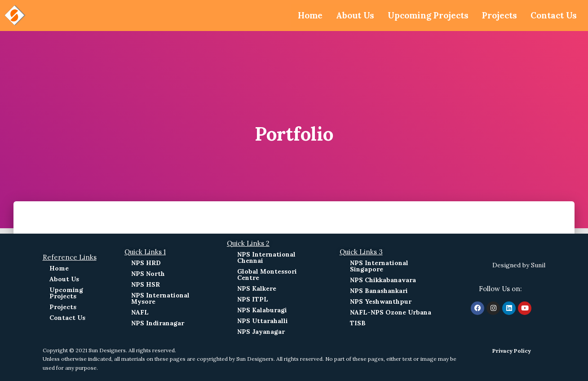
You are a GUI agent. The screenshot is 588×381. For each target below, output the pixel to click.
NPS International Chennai (266, 257)
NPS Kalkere (257, 288)
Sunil (538, 265)
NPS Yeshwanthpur (381, 301)
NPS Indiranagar (158, 323)
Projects (496, 16)
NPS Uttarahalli (263, 321)
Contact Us (552, 16)
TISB (358, 323)
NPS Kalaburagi (262, 310)
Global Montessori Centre (267, 275)
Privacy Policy (512, 351)
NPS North (148, 274)
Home (297, 16)
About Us (344, 16)
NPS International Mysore (160, 298)
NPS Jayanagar (261, 332)
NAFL (140, 312)
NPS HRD (146, 263)
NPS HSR (146, 284)
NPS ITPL (253, 299)
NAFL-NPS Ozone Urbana (391, 312)
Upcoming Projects (421, 16)
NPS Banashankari (379, 291)
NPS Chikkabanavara (383, 280)
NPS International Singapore (379, 266)
